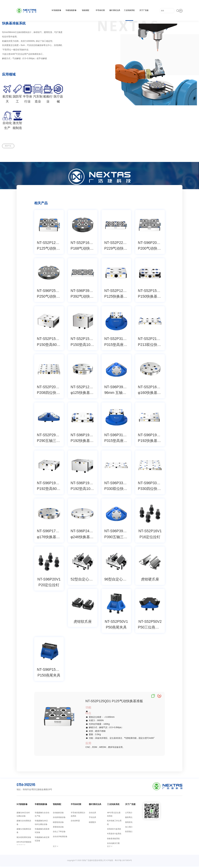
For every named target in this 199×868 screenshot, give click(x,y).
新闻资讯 (129, 824)
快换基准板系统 (113, 840)
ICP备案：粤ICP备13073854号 (119, 862)
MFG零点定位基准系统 (114, 816)
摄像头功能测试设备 (24, 832)
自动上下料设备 (59, 834)
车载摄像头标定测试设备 (42, 841)
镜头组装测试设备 (24, 839)
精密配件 (93, 824)
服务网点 (129, 819)
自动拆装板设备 (59, 819)
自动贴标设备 (58, 814)
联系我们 (129, 834)
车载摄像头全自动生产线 (42, 816)
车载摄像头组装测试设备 (42, 832)
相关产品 (11, 147)
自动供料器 (75, 823)
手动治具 (93, 819)
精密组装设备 (58, 824)
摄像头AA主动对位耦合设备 (23, 816)
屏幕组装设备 (58, 829)
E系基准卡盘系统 (114, 831)
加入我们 (129, 829)
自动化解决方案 (113, 845)
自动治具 (93, 814)
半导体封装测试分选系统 (78, 816)
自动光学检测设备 (60, 838)
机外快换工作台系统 (114, 824)
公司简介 (129, 814)
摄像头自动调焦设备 (24, 824)
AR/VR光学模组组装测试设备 (24, 845)
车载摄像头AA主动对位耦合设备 (41, 824)
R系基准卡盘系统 (114, 836)
